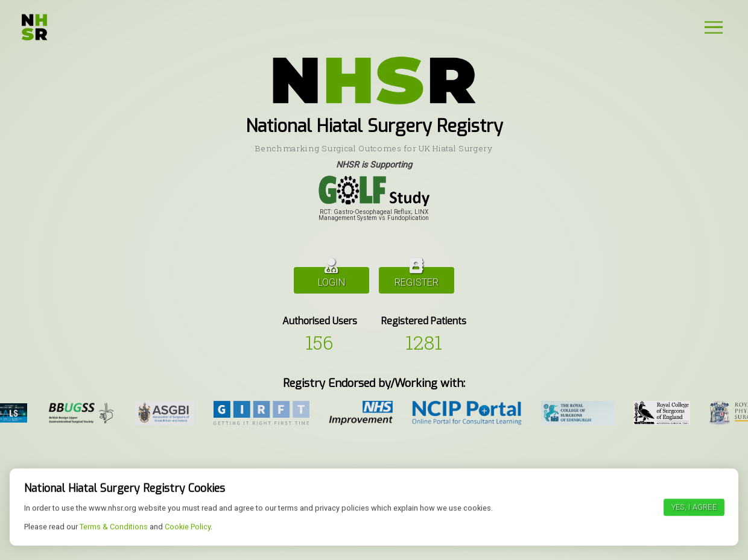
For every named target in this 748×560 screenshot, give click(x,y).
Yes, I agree (694, 542)
